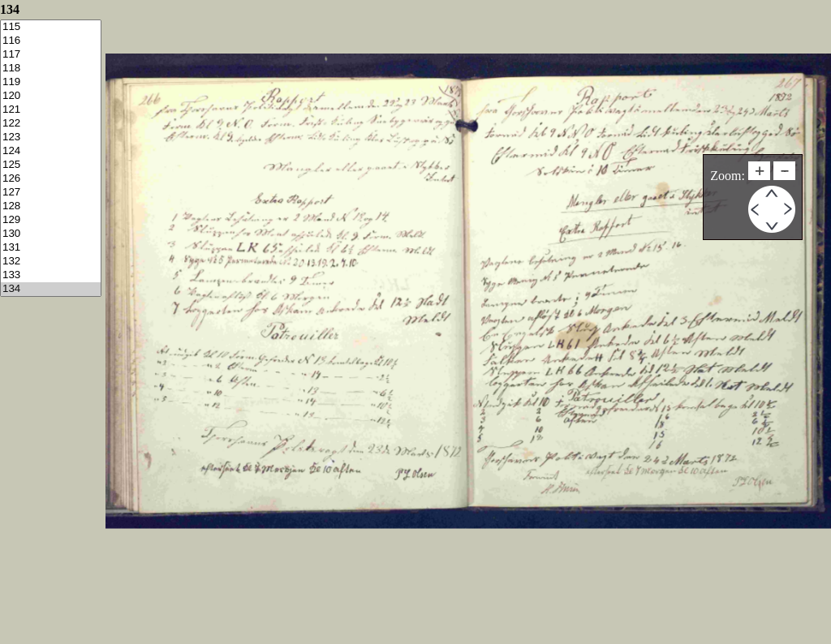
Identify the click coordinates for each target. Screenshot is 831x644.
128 (51, 206)
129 (51, 220)
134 (51, 289)
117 (51, 55)
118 (51, 69)
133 (51, 275)
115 (51, 27)
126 (51, 179)
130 (51, 234)
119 (51, 82)
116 (51, 41)
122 (51, 124)
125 (51, 165)
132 (51, 262)
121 (51, 110)
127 (51, 193)
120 (51, 96)
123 (51, 137)
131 (51, 248)
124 (51, 151)
